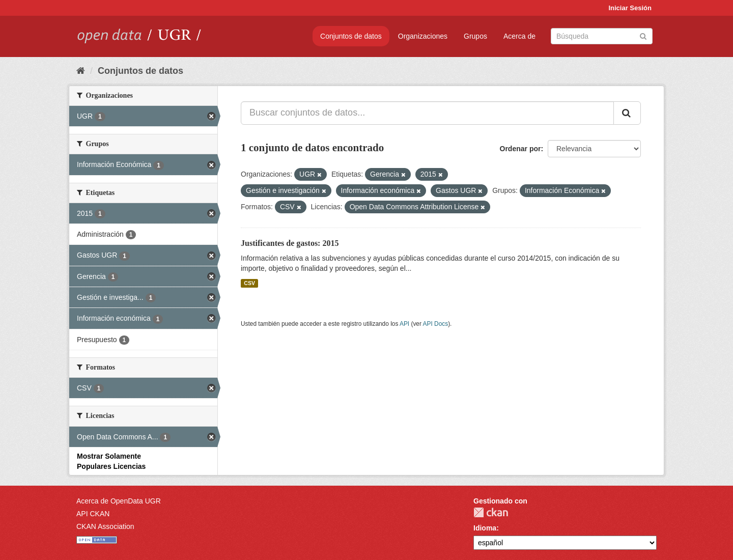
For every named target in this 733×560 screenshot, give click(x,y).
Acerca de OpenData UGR (119, 501)
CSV (249, 283)
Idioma (485, 528)
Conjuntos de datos (351, 36)
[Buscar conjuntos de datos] (602, 36)
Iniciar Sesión (630, 8)
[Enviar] (643, 35)
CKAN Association (105, 526)
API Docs (436, 324)
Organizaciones (423, 36)
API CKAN (93, 514)
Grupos (475, 36)
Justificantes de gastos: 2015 (290, 243)
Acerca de (519, 36)
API (404, 324)
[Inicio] (81, 71)
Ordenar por (520, 149)
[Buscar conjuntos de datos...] (427, 113)
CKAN (491, 512)
